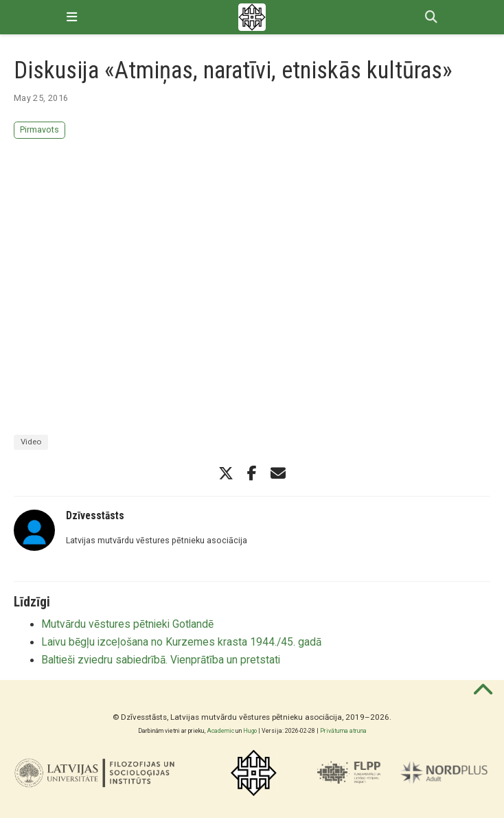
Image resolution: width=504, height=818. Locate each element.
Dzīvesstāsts (95, 516)
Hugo (250, 731)
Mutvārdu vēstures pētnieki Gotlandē (127, 624)
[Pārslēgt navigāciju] (72, 17)
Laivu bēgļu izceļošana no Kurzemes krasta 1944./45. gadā (181, 642)
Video (31, 442)
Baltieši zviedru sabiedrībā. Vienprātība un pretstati (161, 660)
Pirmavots (39, 129)
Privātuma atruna (343, 731)
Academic (220, 731)
